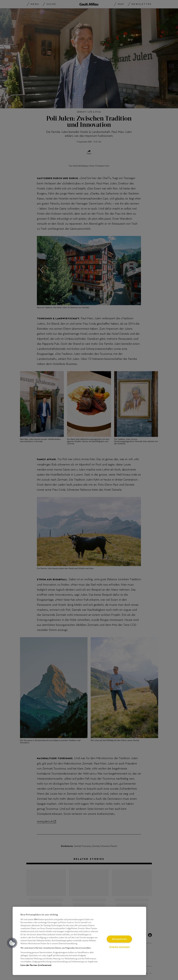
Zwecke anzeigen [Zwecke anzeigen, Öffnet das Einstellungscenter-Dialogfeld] (119, 947)
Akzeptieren (119, 939)
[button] (12, 943)
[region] (79, 941)
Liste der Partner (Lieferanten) (36, 965)
